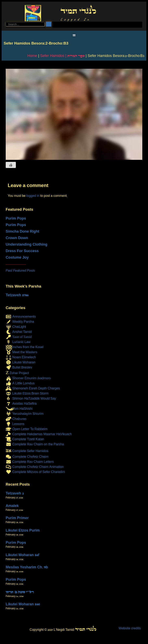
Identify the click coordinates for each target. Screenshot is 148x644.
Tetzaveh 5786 (17, 295)
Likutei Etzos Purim (23, 530)
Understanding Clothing (27, 244)
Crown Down (17, 238)
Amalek (12, 506)
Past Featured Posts (20, 271)
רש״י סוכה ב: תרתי (20, 592)
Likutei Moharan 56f (22, 555)
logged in (33, 196)
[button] (74, 35)
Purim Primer (17, 518)
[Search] (49, 24)
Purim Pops (16, 218)
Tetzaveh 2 (15, 493)
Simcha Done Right (22, 231)
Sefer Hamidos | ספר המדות (62, 56)
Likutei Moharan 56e (23, 604)
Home (32, 56)
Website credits (130, 628)
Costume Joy (17, 257)
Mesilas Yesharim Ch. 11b (27, 567)
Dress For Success (22, 251)
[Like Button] (11, 165)
